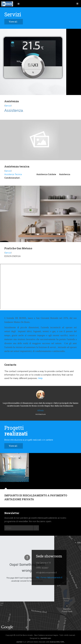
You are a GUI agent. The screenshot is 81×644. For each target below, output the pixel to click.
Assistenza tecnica (17, 166)
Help (40, 378)
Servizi (8, 106)
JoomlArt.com (46, 638)
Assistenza (12, 101)
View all (15, 22)
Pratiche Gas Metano (18, 248)
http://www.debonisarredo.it (49, 577)
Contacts (10, 365)
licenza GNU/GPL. (57, 642)
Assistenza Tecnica (13, 174)
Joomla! (19, 642)
